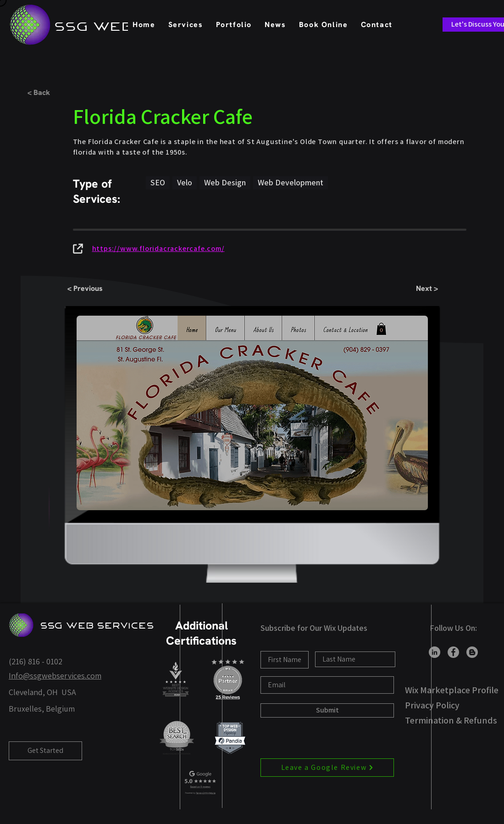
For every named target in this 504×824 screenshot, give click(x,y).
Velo (184, 182)
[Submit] (327, 710)
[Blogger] (472, 652)
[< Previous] (98, 289)
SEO (158, 182)
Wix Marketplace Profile (452, 690)
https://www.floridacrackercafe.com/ (158, 248)
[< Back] (58, 93)
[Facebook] (453, 652)
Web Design (225, 182)
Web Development (290, 182)
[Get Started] (45, 751)
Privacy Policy (432, 705)
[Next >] (408, 289)
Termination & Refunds (451, 720)
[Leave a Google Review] (327, 768)
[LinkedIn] (435, 652)
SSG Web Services (97, 626)
